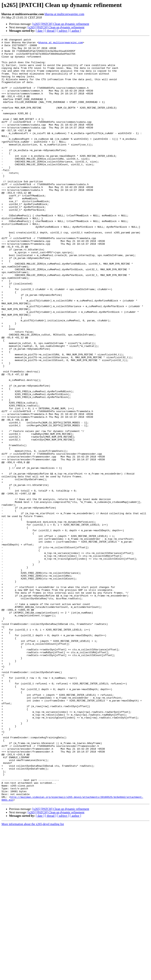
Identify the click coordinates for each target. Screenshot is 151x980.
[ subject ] (63, 31)
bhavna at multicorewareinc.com (64, 14)
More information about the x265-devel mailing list (33, 977)
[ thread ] (51, 31)
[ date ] (40, 31)
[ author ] (75, 31)
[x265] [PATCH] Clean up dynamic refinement (61, 24)
